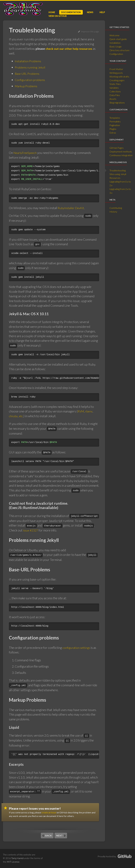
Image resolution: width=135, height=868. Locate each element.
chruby (14, 416)
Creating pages (117, 80)
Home (52, 12)
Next (59, 835)
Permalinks (115, 121)
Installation (115, 43)
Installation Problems (29, 61)
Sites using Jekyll (118, 174)
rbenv (90, 411)
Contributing (116, 208)
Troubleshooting (118, 170)
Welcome (114, 35)
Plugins (113, 129)
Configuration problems (31, 80)
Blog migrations (117, 103)
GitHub (58, 16)
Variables (114, 88)
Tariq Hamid (17, 858)
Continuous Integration (121, 155)
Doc (71, 12)
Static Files (115, 84)
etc (22, 416)
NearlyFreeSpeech (26, 153)
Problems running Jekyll (31, 67)
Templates (115, 118)
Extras (113, 133)
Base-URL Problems (28, 74)
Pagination (115, 125)
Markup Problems (27, 86)
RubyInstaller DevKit (72, 208)
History (113, 212)
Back (49, 835)
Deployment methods (121, 152)
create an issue (49, 812)
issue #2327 (31, 530)
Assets (113, 99)
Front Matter (116, 69)
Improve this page (89, 31)
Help (102, 12)
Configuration (116, 54)
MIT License (13, 862)
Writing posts (116, 73)
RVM (81, 411)
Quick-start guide (118, 39)
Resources (115, 178)
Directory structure (119, 50)
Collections (115, 91)
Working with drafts (119, 77)
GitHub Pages (117, 148)
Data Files (115, 95)
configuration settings (77, 648)
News (90, 12)
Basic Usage (116, 46)
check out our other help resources (70, 49)
